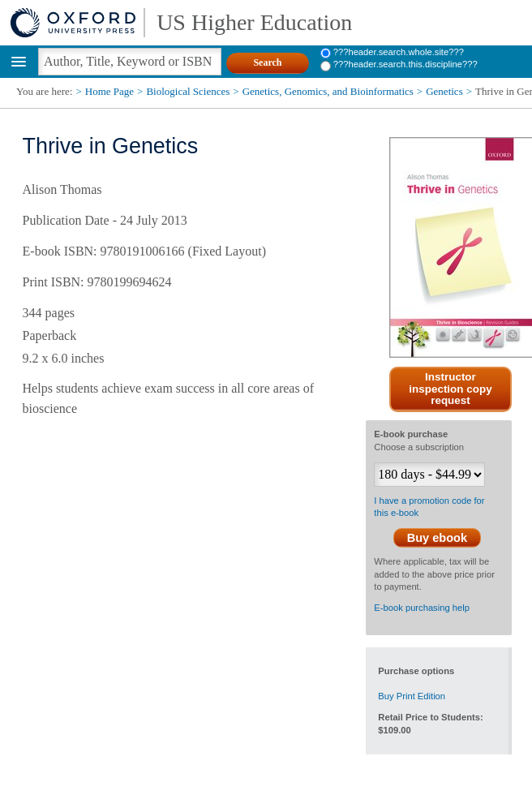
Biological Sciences (188, 91)
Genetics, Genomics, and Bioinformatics (328, 91)
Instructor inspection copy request (450, 389)
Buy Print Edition (412, 696)
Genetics (444, 91)
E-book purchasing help (422, 608)
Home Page (109, 91)
